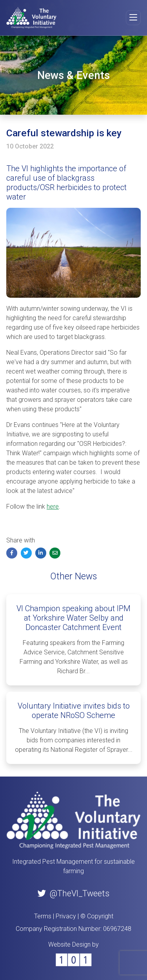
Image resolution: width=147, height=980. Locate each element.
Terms (43, 916)
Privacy (66, 916)
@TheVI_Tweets (73, 893)
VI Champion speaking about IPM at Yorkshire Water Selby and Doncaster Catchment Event (73, 618)
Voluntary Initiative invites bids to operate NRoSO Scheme (74, 711)
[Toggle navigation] (133, 18)
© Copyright (97, 916)
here (53, 506)
